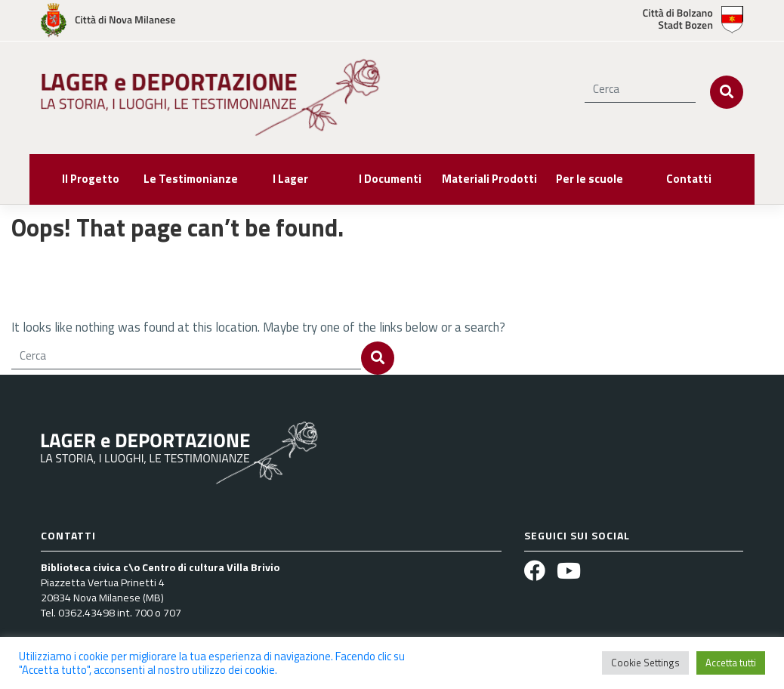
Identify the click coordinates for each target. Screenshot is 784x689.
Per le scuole (590, 179)
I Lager (290, 179)
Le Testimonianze (191, 179)
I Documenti (390, 179)
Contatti (689, 179)
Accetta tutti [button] (731, 663)
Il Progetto (91, 179)
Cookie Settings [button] (645, 663)
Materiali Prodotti (489, 179)
